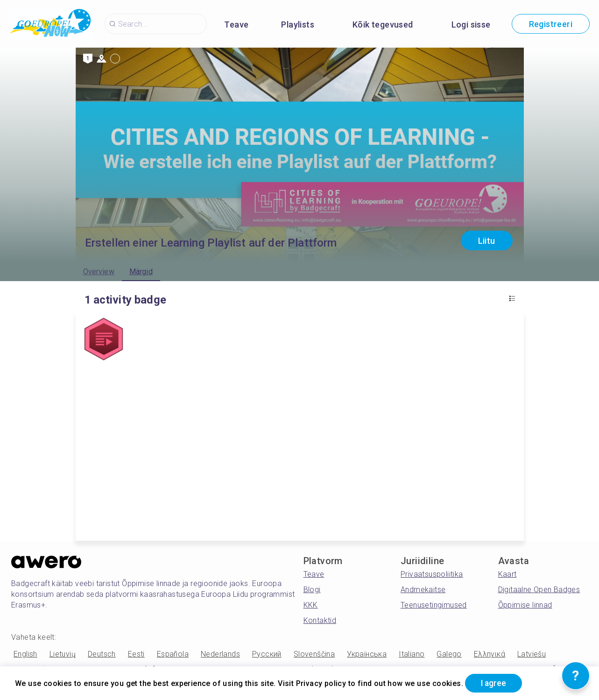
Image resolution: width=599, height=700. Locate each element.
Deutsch (102, 654)
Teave (236, 25)
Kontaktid (320, 620)
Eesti (136, 654)
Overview (99, 272)
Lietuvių (63, 654)
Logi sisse (471, 25)
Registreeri (551, 24)
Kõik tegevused (383, 25)
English (25, 654)
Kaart (507, 574)
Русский (267, 654)
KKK (311, 605)
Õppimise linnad (525, 605)
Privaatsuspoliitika (432, 574)
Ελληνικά (490, 654)
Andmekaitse (423, 590)
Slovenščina (314, 654)
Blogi (312, 590)
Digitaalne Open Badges (539, 590)
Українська (367, 654)
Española (173, 654)
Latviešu (532, 654)
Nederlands (220, 654)
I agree (495, 683)
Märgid (141, 272)
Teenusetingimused (434, 605)
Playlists (298, 25)
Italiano (412, 654)
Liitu (487, 241)
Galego (449, 654)
